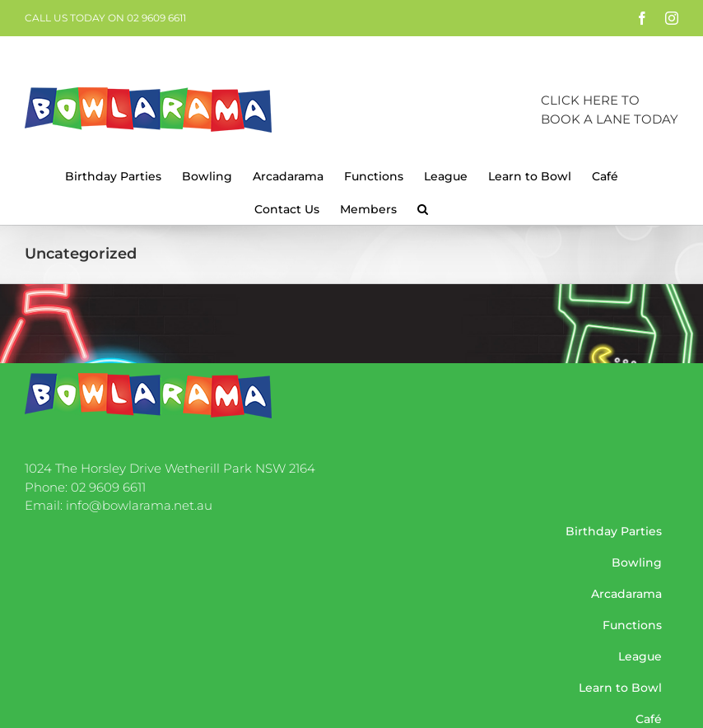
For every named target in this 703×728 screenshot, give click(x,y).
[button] (423, 208)
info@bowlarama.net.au (139, 505)
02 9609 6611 (108, 487)
